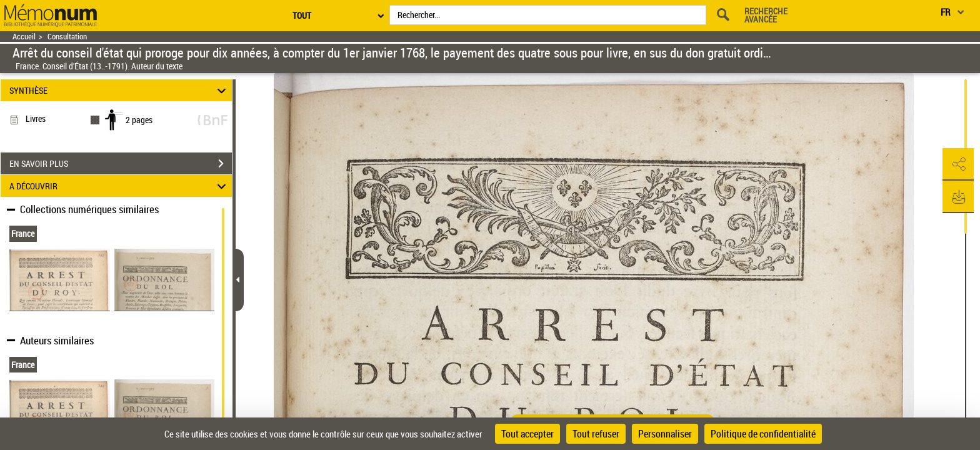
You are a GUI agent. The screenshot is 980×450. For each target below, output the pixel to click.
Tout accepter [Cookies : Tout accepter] (527, 434)
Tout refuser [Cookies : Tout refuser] (596, 434)
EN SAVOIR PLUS (121, 164)
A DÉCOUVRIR (120, 186)
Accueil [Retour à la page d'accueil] (24, 37)
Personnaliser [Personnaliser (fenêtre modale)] (665, 434)
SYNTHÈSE (120, 90)
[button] (958, 164)
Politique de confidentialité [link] (763, 434)
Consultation (67, 37)
